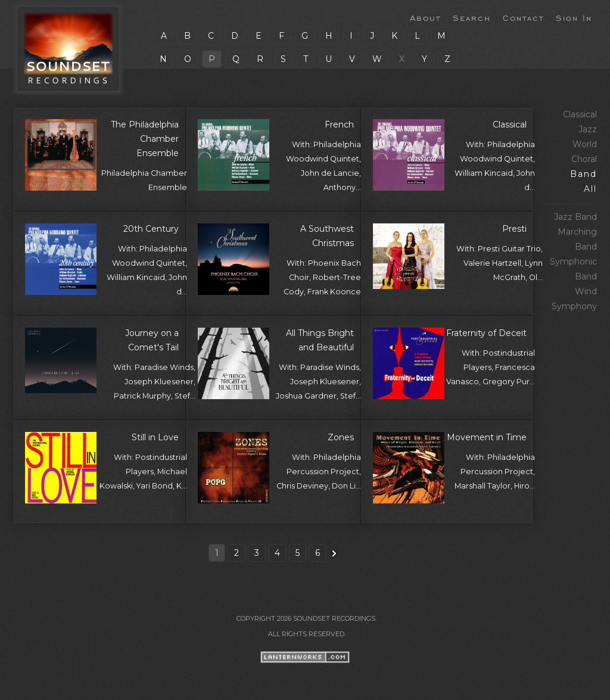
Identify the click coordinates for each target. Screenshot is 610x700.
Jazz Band (575, 217)
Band (583, 174)
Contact (523, 17)
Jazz (588, 129)
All (590, 189)
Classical (580, 114)
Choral (584, 159)
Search (472, 17)
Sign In (574, 17)
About (425, 17)
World (585, 144)
